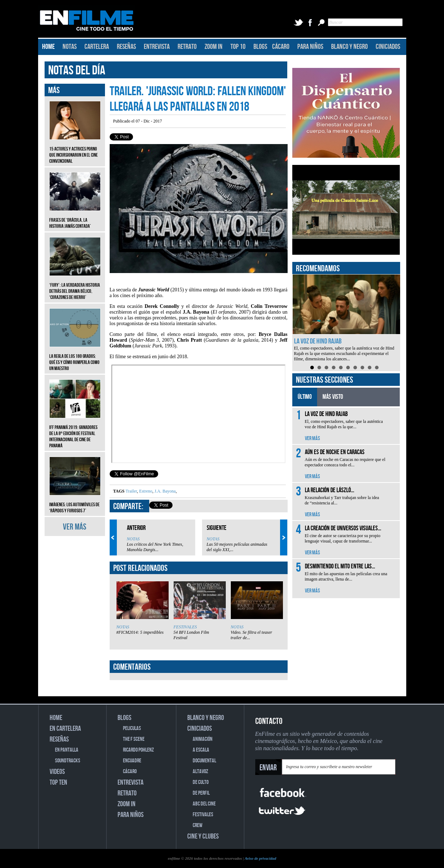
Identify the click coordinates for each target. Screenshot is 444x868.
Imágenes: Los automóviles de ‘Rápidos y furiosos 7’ (75, 502)
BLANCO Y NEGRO (349, 47)
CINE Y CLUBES (203, 836)
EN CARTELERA (65, 729)
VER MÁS (75, 527)
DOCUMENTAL (204, 761)
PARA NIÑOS (310, 47)
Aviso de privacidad (260, 858)
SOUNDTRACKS (68, 761)
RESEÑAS (126, 47)
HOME (48, 47)
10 (377, 368)
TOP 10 (238, 47)
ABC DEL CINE (204, 804)
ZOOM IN (214, 47)
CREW (198, 825)
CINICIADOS (388, 47)
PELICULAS (132, 728)
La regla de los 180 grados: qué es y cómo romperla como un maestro (75, 357)
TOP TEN (58, 782)
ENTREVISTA (157, 47)
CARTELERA (97, 47)
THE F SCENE (134, 739)
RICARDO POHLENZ (138, 750)
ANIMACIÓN (203, 739)
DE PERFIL (201, 793)
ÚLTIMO (305, 397)
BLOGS (260, 47)
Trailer (131, 491)
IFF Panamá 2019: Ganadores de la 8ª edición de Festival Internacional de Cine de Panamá (75, 431)
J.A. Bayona (165, 491)
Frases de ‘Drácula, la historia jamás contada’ (75, 218)
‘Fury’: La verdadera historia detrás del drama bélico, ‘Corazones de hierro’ (75, 286)
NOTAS (70, 47)
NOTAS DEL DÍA (77, 71)
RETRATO (187, 47)
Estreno (145, 491)
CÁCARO (281, 47)
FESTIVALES (185, 627)
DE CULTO (201, 782)
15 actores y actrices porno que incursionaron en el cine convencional (75, 150)
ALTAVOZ (200, 772)
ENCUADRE (132, 761)
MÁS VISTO (333, 397)
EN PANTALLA (67, 750)
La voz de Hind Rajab (318, 341)
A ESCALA (201, 750)
